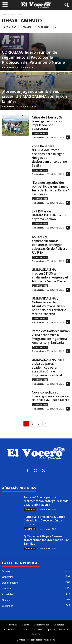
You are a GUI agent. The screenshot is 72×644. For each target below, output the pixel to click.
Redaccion (8, 67)
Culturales (43, 27)
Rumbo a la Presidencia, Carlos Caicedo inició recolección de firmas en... (44, 520)
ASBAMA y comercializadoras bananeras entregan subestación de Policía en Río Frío (51, 245)
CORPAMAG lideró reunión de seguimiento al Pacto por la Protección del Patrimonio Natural (34, 57)
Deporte (63, 629)
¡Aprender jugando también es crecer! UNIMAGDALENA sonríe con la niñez (34, 96)
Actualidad (10, 27)
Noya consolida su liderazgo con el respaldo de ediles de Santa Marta (50, 396)
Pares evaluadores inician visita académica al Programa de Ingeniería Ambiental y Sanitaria (51, 337)
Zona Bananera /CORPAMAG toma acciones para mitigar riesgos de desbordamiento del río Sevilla (49, 156)
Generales (30, 509)
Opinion (6, 600)
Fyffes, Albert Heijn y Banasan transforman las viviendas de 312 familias (46, 540)
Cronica (27, 27)
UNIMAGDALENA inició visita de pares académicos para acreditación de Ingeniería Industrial (48, 367)
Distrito (6, 571)
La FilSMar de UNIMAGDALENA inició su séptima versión (50, 215)
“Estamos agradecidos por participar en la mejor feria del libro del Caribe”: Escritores (51, 188)
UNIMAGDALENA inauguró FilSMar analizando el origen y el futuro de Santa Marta (50, 275)
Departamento (40, 134)
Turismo (36, 634)
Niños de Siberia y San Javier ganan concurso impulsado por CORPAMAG (48, 123)
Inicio (4, 14)
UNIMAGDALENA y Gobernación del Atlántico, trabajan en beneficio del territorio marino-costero (49, 306)
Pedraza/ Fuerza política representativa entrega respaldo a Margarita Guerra (46, 501)
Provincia (7, 589)
